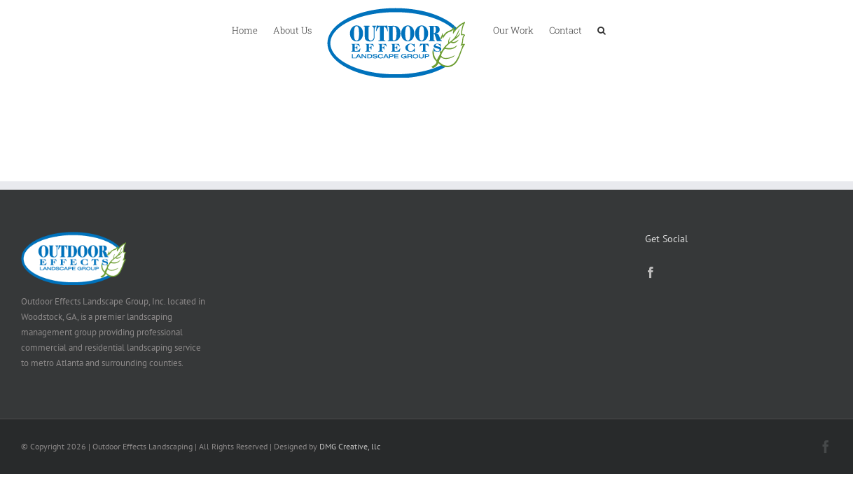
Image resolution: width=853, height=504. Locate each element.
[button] (634, 29)
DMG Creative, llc (350, 446)
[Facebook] (651, 272)
